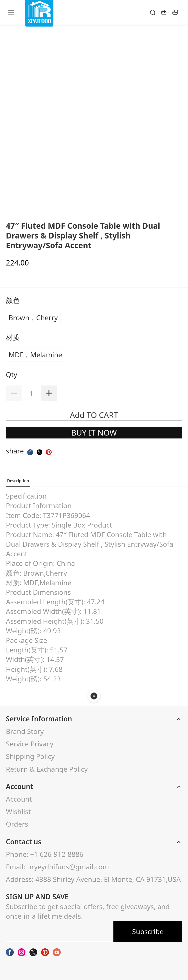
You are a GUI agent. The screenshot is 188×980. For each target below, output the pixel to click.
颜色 (14, 300)
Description (18, 481)
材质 (14, 337)
